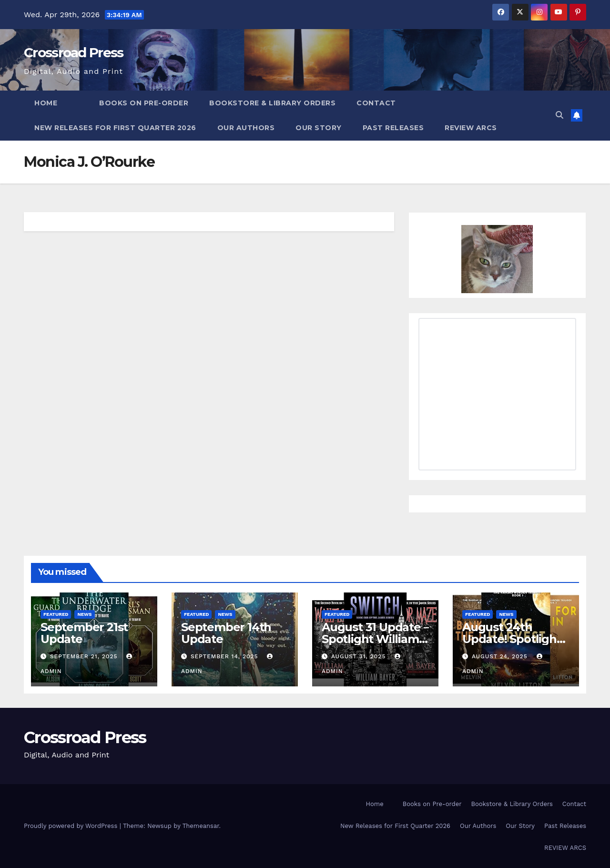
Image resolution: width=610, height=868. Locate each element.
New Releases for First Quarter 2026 (115, 128)
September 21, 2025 (85, 656)
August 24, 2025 (501, 656)
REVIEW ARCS (471, 128)
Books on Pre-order (144, 103)
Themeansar (201, 826)
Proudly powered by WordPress (72, 826)
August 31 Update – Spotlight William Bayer (375, 639)
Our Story (319, 128)
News (84, 614)
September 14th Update (226, 633)
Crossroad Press (74, 52)
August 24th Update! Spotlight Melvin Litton (512, 639)
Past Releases (393, 128)
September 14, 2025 (226, 656)
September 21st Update (84, 633)
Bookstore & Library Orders (272, 103)
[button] (559, 115)
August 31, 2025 (360, 656)
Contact (376, 103)
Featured (56, 614)
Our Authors (246, 128)
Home (46, 103)
